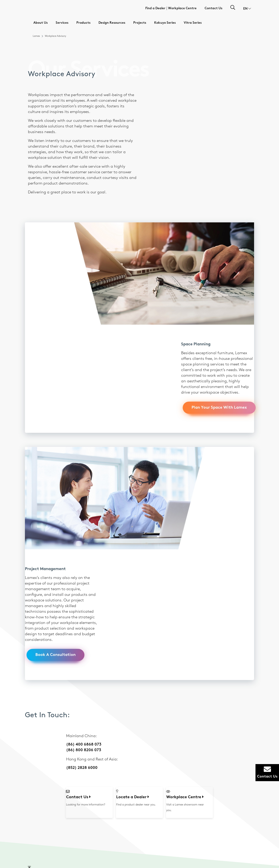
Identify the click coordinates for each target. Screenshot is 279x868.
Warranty (103, 741)
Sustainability (73, 734)
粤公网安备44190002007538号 (173, 857)
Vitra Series (193, 23)
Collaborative (137, 755)
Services (62, 23)
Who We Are (73, 729)
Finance (198, 773)
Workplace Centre (182, 9)
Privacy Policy (162, 846)
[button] (247, 9)
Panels (133, 782)
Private (133, 740)
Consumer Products (204, 768)
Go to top (33, 665)
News (69, 739)
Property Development (206, 787)
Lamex (36, 36)
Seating (134, 768)
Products (83, 23)
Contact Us (213, 9)
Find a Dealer (155, 9)
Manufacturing (202, 782)
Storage (134, 777)
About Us (41, 23)
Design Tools (168, 729)
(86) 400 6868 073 (84, 540)
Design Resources (112, 23)
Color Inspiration (171, 739)
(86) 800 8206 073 (84, 545)
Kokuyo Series (165, 23)
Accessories (136, 792)
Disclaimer (137, 846)
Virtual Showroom (235, 733)
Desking (134, 773)
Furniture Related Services (108, 735)
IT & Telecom (200, 777)
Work (132, 735)
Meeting (134, 745)
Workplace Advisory (109, 729)
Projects (140, 23)
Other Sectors (201, 792)
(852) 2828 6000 (82, 563)
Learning (134, 750)
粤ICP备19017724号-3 (146, 857)
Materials (167, 734)
